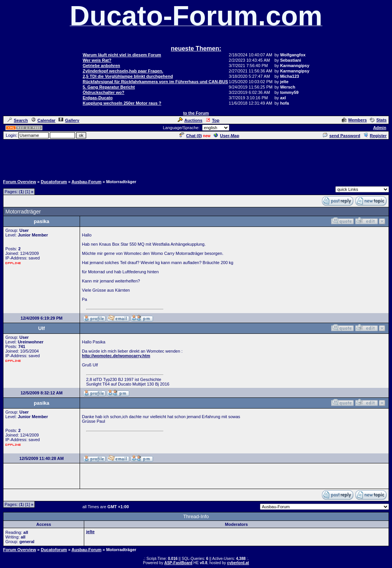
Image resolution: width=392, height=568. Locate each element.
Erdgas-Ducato (98, 98)
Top (212, 120)
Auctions (190, 120)
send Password (341, 136)
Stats (378, 120)
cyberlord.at (238, 563)
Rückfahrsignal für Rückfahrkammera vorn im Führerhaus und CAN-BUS (155, 82)
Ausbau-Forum (87, 182)
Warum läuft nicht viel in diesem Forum (122, 55)
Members (354, 120)
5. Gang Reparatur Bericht (109, 87)
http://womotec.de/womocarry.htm (116, 356)
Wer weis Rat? (97, 60)
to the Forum (196, 113)
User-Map (226, 136)
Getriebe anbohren (101, 66)
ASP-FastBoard (178, 563)
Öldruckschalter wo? (104, 92)
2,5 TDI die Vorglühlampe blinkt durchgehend (128, 76)
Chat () (191, 136)
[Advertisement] (196, 158)
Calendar (43, 120)
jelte (90, 532)
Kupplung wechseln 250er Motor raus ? (122, 103)
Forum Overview (20, 182)
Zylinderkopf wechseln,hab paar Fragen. (123, 71)
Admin (380, 128)
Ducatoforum (54, 182)
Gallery (69, 120)
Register (375, 136)
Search (18, 120)
